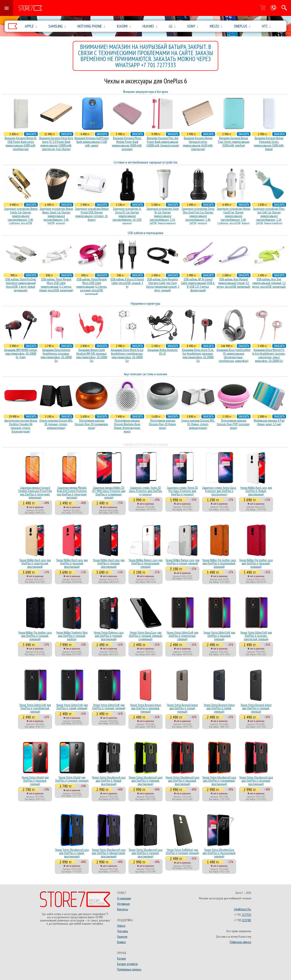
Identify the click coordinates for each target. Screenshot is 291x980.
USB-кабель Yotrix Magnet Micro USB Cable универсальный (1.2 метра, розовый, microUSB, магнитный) (92, 287)
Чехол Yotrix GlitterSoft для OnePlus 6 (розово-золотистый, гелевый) (256, 636)
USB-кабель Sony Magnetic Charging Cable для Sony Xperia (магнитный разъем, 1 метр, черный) (163, 285)
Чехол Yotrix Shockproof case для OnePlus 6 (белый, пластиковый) (109, 781)
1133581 (246, 920)
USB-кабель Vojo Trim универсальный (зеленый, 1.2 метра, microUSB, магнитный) (269, 283)
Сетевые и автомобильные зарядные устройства (145, 162)
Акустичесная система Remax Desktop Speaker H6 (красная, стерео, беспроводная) (21, 426)
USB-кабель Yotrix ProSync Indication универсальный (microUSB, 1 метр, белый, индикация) (21, 285)
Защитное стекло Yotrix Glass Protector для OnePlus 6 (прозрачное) (219, 491)
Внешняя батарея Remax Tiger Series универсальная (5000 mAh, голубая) (234, 142)
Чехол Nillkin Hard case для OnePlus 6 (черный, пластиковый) (109, 563)
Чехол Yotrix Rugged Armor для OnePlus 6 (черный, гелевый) (256, 708)
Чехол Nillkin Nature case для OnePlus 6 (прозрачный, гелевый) (146, 563)
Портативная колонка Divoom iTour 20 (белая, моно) (163, 424)
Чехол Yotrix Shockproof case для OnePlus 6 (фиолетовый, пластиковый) (109, 853)
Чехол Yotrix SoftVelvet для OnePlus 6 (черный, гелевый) (182, 851)
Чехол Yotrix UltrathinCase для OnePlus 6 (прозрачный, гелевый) (219, 853)
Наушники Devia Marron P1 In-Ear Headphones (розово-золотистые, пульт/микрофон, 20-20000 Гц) (269, 355)
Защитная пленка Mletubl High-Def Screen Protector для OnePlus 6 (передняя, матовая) (72, 493)
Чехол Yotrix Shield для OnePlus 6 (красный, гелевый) (35, 781)
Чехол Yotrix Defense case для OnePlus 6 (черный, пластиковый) (109, 636)
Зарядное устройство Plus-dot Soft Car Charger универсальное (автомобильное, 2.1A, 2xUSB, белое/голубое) (269, 216)
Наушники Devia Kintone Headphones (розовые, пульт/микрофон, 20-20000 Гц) (56, 355)
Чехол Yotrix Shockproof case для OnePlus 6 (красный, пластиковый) (182, 781)
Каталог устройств (127, 964)
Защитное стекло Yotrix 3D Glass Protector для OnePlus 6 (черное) (145, 491)
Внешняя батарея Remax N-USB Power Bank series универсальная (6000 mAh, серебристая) (21, 143)
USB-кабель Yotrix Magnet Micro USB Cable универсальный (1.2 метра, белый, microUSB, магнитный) (56, 285)
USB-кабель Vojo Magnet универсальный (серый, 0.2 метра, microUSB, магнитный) (233, 283)
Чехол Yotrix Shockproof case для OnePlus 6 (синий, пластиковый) (72, 853)
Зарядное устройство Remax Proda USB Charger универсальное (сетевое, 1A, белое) (92, 214)
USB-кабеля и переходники (145, 233)
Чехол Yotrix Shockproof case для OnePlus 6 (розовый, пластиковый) (256, 781)
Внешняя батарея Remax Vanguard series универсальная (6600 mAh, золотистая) (198, 143)
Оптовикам (123, 904)
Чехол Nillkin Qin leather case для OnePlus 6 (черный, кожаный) (35, 636)
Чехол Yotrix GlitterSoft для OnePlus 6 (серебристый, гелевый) (35, 708)
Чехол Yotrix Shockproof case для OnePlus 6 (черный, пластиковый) (146, 853)
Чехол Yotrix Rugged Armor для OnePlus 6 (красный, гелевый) (146, 708)
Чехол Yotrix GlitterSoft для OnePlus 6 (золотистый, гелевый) (182, 636)
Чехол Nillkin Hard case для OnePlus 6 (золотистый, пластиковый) (35, 563)
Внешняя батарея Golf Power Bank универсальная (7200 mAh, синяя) (92, 142)
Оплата (121, 926)
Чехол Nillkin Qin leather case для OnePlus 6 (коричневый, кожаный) (219, 563)
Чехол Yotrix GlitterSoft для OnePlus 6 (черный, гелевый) (109, 706)
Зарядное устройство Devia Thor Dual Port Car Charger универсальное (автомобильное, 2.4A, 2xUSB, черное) (198, 216)
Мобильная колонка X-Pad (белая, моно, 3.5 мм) (269, 422)
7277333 (246, 915)
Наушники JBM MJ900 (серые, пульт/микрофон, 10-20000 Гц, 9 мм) (21, 353)
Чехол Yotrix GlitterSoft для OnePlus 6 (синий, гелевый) (72, 706)
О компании (124, 898)
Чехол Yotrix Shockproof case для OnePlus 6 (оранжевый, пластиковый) (219, 781)
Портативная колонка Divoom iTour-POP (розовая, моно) (233, 424)
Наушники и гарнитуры (145, 303)
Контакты (123, 909)
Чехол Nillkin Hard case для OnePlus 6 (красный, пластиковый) (72, 563)
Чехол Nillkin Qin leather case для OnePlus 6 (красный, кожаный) (256, 563)
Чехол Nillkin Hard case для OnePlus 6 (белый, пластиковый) (256, 491)
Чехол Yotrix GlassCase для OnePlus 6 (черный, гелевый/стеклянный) (146, 636)
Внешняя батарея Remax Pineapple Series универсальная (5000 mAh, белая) (269, 143)
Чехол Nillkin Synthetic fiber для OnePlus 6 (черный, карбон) (72, 636)
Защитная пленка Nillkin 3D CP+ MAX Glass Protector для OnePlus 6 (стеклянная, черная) (109, 493)
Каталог (122, 958)
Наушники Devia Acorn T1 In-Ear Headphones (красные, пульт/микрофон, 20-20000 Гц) (198, 355)
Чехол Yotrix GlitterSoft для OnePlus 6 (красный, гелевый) (219, 636)
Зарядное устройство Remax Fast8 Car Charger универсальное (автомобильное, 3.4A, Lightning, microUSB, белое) (234, 216)
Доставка (123, 931)
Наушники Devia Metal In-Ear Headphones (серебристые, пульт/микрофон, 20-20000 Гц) (127, 355)
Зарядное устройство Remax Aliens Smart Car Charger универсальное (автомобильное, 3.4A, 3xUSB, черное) (56, 216)
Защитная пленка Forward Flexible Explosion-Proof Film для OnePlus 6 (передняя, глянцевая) (35, 493)
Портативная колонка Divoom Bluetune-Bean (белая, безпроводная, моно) (127, 426)
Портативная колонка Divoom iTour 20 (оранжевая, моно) (92, 424)
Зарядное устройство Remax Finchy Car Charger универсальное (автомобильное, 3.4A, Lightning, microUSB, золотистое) (21, 218)
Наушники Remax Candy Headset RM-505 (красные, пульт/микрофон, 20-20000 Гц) (92, 355)
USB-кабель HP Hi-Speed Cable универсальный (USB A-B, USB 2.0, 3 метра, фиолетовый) (198, 285)
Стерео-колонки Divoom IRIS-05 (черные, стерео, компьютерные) (56, 424)
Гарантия (122, 937)
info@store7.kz (243, 909)
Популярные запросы (129, 969)
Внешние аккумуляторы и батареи (146, 92)
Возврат (122, 942)
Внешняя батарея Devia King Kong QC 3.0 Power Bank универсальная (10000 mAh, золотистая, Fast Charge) (56, 143)
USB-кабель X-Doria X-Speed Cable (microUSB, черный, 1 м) (127, 283)
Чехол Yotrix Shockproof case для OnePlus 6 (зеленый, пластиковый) (146, 781)
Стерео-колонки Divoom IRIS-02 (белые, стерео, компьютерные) (198, 424)
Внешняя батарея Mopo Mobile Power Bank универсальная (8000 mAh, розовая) (127, 143)
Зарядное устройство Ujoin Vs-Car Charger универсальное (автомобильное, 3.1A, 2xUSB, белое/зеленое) (163, 216)
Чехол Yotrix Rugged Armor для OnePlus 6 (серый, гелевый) (182, 708)
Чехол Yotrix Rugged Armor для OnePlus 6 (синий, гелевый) (219, 708)
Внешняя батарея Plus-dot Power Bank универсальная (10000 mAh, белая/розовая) (163, 142)
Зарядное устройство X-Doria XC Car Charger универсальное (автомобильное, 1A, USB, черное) (127, 216)
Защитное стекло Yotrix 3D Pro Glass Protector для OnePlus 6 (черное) (182, 491)
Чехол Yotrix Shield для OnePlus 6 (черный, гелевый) (72, 779)
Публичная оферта (240, 942)
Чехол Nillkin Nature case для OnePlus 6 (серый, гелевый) (182, 562)
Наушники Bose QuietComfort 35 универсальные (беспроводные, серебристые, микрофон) (234, 355)
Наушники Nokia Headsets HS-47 (163, 352)
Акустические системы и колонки (145, 374)
